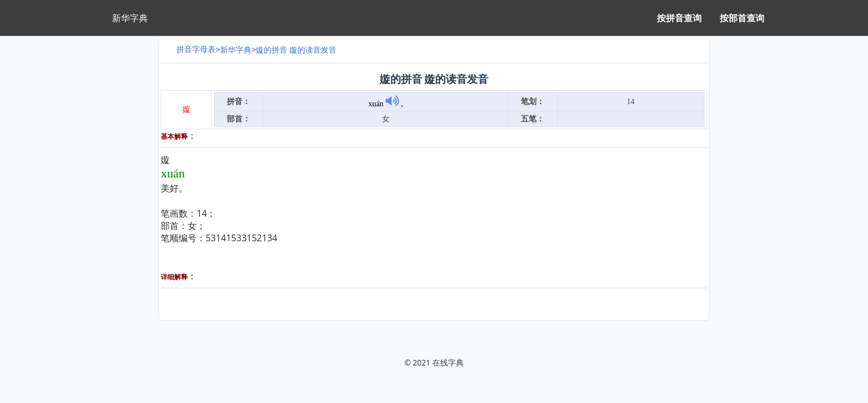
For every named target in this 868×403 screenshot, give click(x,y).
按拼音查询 (679, 18)
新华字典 (236, 50)
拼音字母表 (196, 49)
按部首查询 (742, 18)
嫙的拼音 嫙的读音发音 (296, 50)
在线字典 (448, 362)
